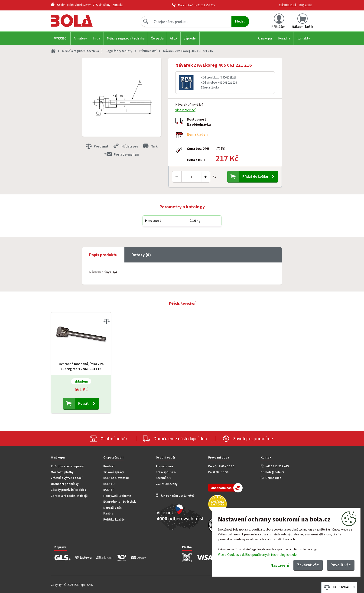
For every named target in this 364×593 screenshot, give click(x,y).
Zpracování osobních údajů (69, 496)
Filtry (97, 38)
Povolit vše (341, 565)
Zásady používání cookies (68, 490)
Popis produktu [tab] (103, 255)
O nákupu (265, 38)
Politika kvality (114, 519)
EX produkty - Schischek (120, 502)
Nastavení (280, 565)
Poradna (284, 38)
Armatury (80, 38)
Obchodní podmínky (65, 484)
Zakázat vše (308, 565)
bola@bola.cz (275, 472)
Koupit (83, 403)
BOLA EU (109, 484)
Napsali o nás (112, 508)
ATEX (174, 38)
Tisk (154, 146)
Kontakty (303, 38)
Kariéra (108, 513)
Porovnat (101, 146)
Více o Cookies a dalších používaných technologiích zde (257, 554)
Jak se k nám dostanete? (177, 496)
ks (214, 176)
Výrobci (61, 38)
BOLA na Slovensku (116, 478)
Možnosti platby (62, 472)
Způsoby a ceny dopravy (67, 466)
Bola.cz (80, 21)
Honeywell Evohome (117, 496)
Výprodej (190, 38)
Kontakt (118, 5)
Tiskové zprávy (114, 472)
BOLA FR (109, 490)
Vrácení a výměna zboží (67, 478)
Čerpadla (157, 38)
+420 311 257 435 (205, 5)
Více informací (185, 110)
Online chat (273, 478)
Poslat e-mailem (126, 154)
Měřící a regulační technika (126, 38)
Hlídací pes (130, 146)
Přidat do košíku (255, 176)
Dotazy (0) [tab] (141, 255)
